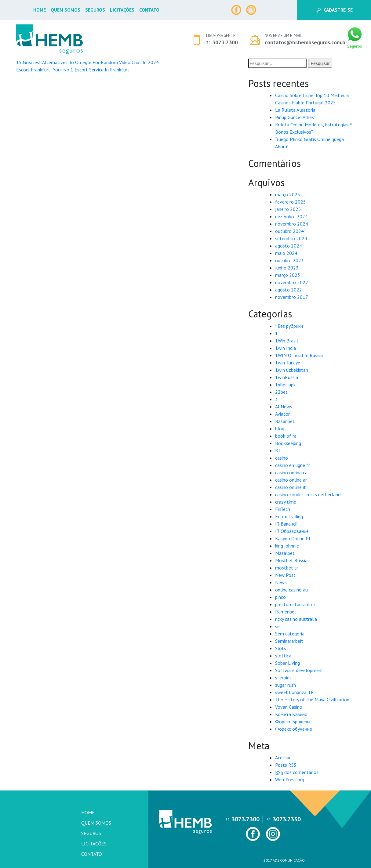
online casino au (291, 590)
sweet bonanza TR (295, 692)
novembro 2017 (292, 297)
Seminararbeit (289, 641)
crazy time (286, 502)
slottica (283, 656)
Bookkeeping (288, 443)
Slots (281, 648)
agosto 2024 (289, 246)
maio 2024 (286, 253)
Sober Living (287, 663)
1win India (286, 348)
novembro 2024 (292, 224)
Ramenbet (286, 612)
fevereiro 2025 (291, 202)
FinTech (283, 509)
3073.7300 (222, 42)
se (277, 626)
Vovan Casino (289, 707)
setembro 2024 (291, 238)
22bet (281, 392)
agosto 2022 (289, 290)
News (281, 582)
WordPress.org (290, 779)
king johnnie (287, 546)
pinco (280, 597)
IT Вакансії (286, 524)
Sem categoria (290, 634)
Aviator (282, 414)
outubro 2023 (289, 260)
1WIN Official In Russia (299, 355)
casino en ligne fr (293, 465)
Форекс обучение (294, 729)
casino (282, 458)
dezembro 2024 (291, 216)
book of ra (286, 436)
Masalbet (285, 553)
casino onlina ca (291, 472)
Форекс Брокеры (293, 722)
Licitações (122, 10)
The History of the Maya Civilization (312, 700)
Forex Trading (289, 516)
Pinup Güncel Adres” (295, 117)
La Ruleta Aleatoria (295, 110)
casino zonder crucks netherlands (309, 494)
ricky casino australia (296, 619)
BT (278, 450)
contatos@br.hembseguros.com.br (306, 42)
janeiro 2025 (288, 209)
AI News (284, 407)
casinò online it (291, 487)
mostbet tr (287, 568)
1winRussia (287, 377)
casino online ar (291, 480)
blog (280, 429)
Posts (286, 765)
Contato (149, 10)
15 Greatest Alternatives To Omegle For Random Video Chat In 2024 (87, 62)
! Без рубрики (289, 326)
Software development (299, 670)
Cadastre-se (335, 10)
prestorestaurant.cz (295, 604)
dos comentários (297, 772)
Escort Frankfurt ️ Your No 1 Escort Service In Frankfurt (73, 70)
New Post (285, 575)
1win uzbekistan (292, 370)
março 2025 (288, 194)
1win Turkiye (288, 363)
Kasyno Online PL (293, 538)
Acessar (283, 758)
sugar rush (286, 685)
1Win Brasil (287, 341)
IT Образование (292, 531)
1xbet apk (285, 385)
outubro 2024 (289, 231)
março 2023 (288, 275)
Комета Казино (291, 714)
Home (40, 10)
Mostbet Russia (291, 560)
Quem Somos (65, 10)
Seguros (95, 10)
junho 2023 (287, 268)
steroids (283, 678)
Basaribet (285, 421)
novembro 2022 (292, 282)
